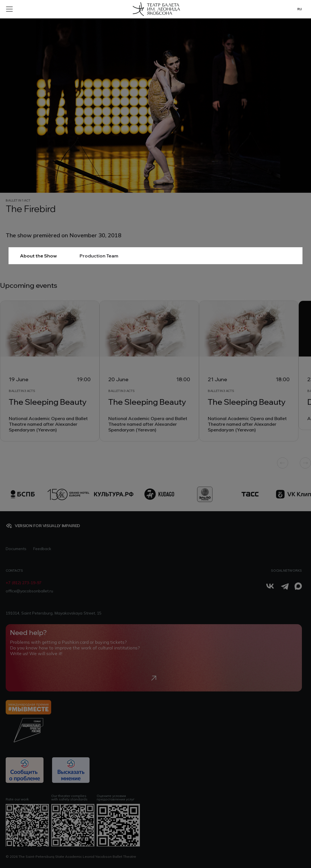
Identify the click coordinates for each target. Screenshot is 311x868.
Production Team (99, 256)
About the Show (38, 256)
